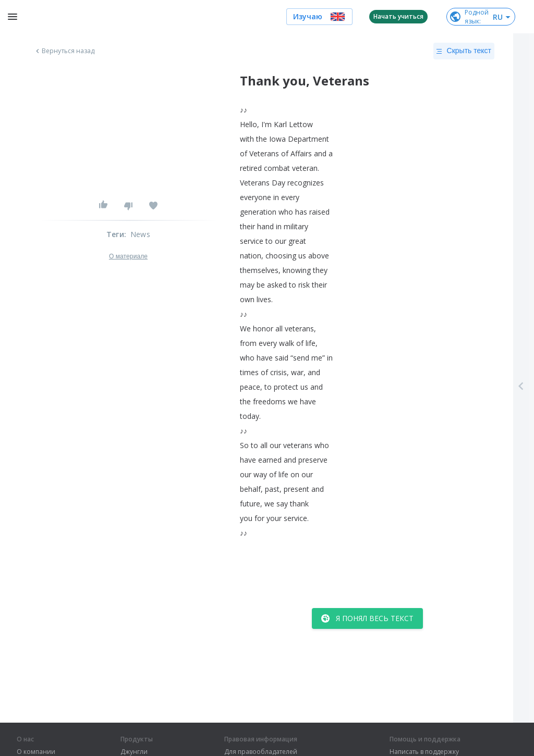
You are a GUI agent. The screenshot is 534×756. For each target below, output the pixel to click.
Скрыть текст (464, 51)
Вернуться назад (64, 51)
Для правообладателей (261, 752)
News (140, 234)
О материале (128, 256)
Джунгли (134, 752)
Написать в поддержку (424, 752)
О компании (36, 752)
